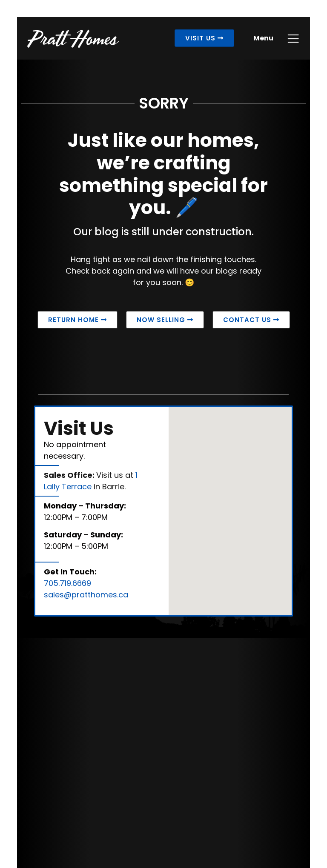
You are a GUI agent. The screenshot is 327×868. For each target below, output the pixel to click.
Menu (263, 38)
